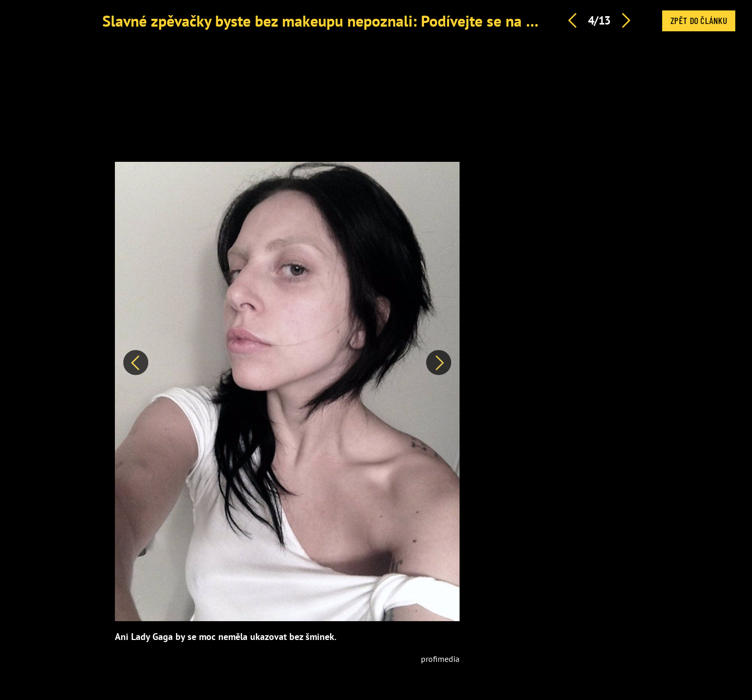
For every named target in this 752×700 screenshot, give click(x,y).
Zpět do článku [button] (699, 20)
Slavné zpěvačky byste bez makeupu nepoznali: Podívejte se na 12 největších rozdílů (384, 21)
